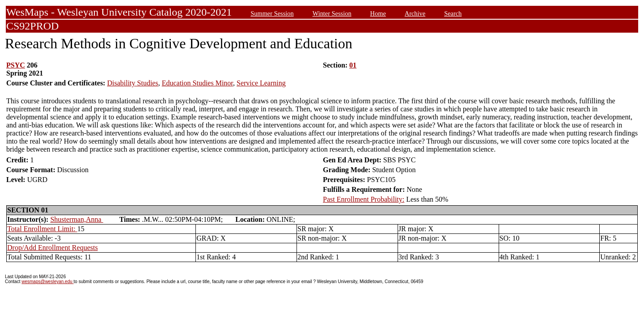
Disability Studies (132, 83)
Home (378, 13)
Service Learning (261, 83)
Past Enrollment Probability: (364, 199)
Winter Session (332, 13)
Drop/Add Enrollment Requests (53, 248)
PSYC (16, 65)
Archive (415, 13)
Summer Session (272, 13)
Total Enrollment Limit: (42, 229)
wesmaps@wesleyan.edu (47, 282)
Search (453, 13)
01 (353, 65)
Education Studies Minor (197, 83)
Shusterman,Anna (76, 219)
